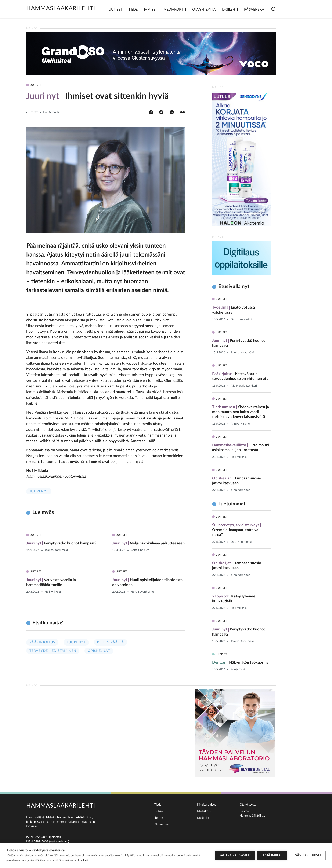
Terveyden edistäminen (53, 651)
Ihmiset (151, 10)
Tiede (133, 10)
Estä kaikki (272, 855)
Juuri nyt (39, 491)
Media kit (203, 818)
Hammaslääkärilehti (61, 8)
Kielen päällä (111, 642)
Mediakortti (175, 10)
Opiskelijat (99, 651)
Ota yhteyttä (204, 10)
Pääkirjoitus (42, 642)
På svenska (254, 10)
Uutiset (115, 10)
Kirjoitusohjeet (206, 805)
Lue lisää (83, 860)
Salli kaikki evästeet (235, 855)
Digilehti (230, 10)
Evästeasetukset (307, 855)
